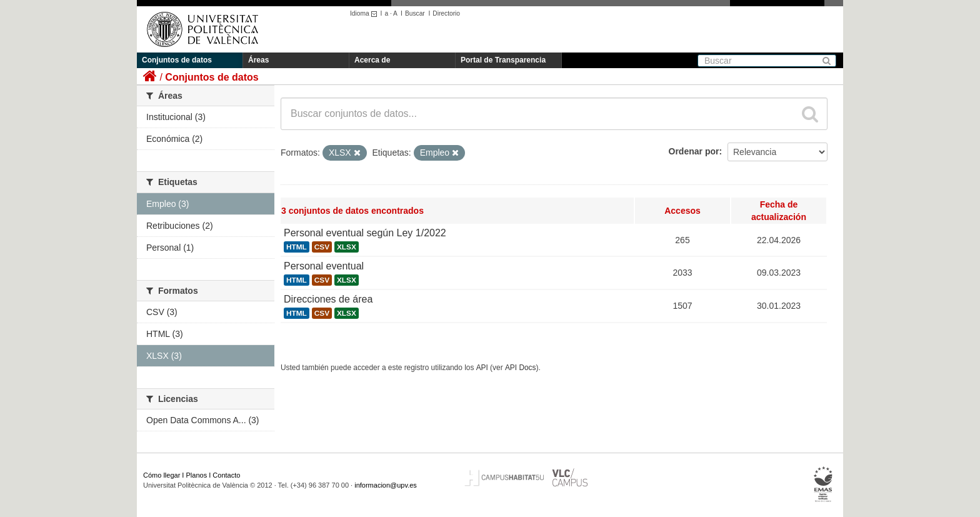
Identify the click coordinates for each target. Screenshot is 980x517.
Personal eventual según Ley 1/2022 (365, 233)
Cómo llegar (162, 475)
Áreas (258, 60)
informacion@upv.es (386, 485)
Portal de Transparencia (503, 60)
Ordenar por (694, 151)
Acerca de (372, 60)
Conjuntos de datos (177, 60)
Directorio (446, 13)
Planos (197, 475)
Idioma (365, 13)
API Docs (521, 368)
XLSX (347, 247)
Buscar (415, 13)
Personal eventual (324, 266)
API (482, 368)
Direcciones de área (328, 299)
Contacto (226, 475)
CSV (322, 247)
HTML (297, 247)
